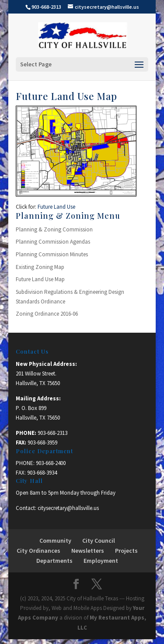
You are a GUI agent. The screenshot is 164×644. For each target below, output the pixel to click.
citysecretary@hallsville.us (68, 508)
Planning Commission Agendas (53, 242)
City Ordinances (38, 551)
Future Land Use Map (40, 279)
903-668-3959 (42, 443)
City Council (99, 541)
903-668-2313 (52, 433)
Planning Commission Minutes (52, 254)
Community (55, 541)
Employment (101, 561)
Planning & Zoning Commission (54, 229)
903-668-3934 (42, 473)
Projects (126, 551)
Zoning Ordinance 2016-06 (47, 314)
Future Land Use (56, 207)
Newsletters (88, 551)
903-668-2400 (51, 463)
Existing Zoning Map (40, 267)
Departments (54, 561)
